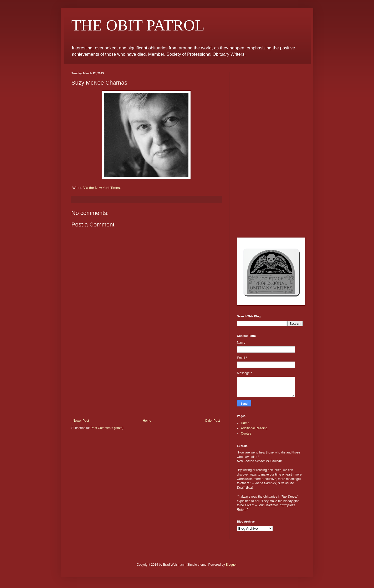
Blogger (231, 565)
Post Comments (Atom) (107, 428)
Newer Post (81, 421)
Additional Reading (254, 428)
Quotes (246, 434)
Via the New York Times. (102, 188)
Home (147, 421)
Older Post (212, 421)
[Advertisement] (146, 379)
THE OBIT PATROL (138, 25)
